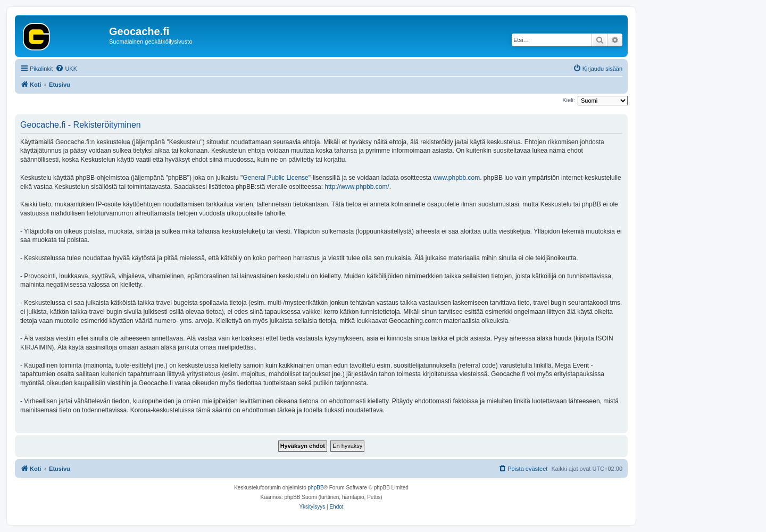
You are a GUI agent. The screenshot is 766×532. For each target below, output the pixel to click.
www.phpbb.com (456, 178)
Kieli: (569, 100)
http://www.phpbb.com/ (357, 187)
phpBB (316, 488)
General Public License (275, 178)
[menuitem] (66, 69)
